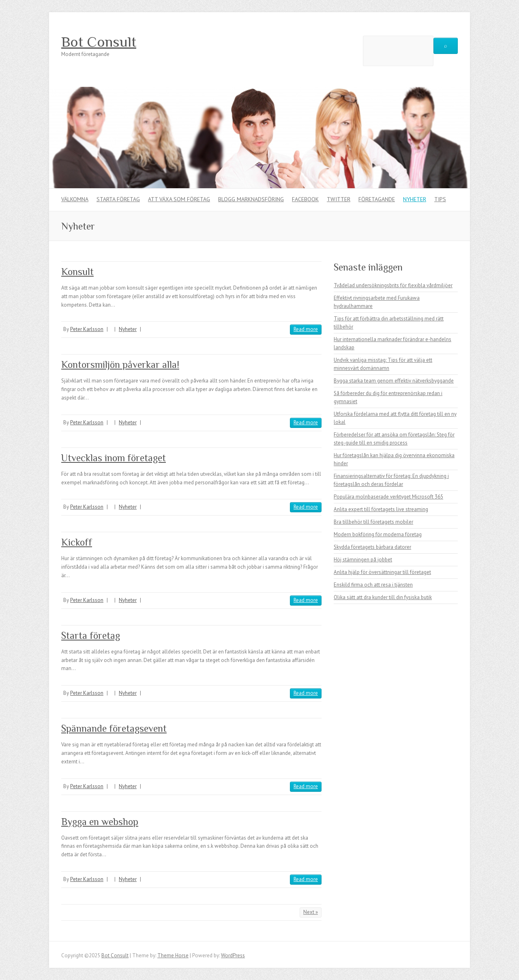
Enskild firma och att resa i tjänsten (373, 585)
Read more (306, 329)
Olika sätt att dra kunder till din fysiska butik (383, 597)
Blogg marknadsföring (251, 199)
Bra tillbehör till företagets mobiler (373, 522)
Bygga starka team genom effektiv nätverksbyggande (394, 381)
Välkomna (75, 199)
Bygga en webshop (100, 822)
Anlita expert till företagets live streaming (381, 509)
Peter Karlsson (87, 329)
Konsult (77, 272)
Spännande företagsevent (114, 728)
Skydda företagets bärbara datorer (372, 547)
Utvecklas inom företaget (114, 458)
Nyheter (415, 199)
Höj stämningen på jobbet (363, 560)
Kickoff (77, 542)
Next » (311, 912)
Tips (440, 199)
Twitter (339, 199)
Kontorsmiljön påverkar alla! (120, 364)
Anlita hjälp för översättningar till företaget (382, 572)
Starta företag (118, 199)
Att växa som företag (179, 199)
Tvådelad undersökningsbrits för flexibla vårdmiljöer (393, 285)
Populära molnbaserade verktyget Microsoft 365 (388, 497)
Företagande (377, 199)
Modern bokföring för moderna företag (378, 534)
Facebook (305, 199)
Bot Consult (99, 42)
